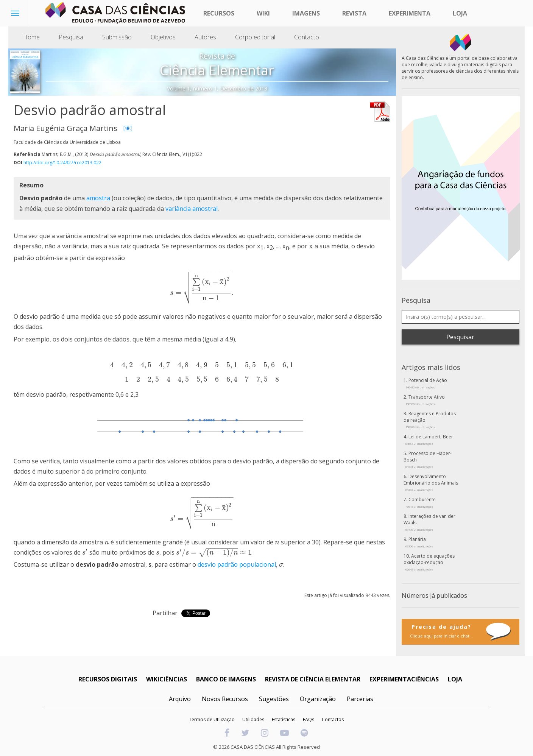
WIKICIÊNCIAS (167, 679)
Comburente (421, 502)
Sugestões (274, 699)
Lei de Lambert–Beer (429, 440)
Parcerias (360, 699)
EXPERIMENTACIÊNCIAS (404, 679)
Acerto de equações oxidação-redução (429, 562)
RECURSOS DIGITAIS (108, 679)
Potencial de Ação (426, 383)
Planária (419, 542)
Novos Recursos (225, 699)
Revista (354, 13)
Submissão (117, 37)
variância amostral (192, 209)
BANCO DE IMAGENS (226, 679)
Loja (460, 13)
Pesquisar (460, 337)
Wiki (263, 13)
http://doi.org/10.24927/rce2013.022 (62, 163)
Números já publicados (434, 595)
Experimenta (410, 13)
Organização (318, 699)
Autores (205, 37)
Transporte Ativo (425, 400)
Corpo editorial (255, 37)
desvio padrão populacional (237, 564)
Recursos (219, 13)
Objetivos (163, 37)
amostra (98, 198)
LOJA (455, 679)
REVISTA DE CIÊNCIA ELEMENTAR (313, 679)
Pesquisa (71, 37)
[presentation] (311, 246)
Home (31, 37)
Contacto (307, 37)
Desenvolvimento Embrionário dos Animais (431, 482)
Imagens (306, 13)
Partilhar (165, 613)
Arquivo (180, 699)
